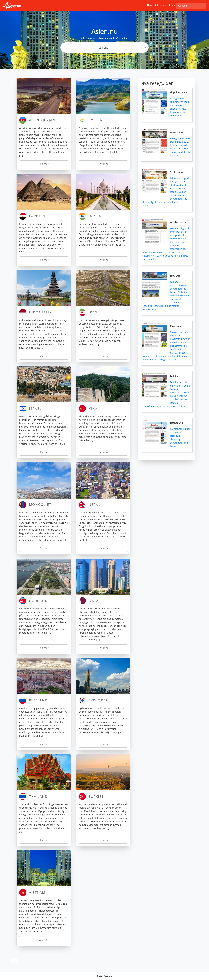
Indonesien (41, 312)
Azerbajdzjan (42, 120)
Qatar (95, 601)
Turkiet (96, 796)
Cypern (96, 120)
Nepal (94, 505)
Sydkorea (98, 700)
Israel (35, 408)
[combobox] (191, 6)
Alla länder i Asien (165, 5)
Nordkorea (40, 601)
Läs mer (44, 164)
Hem (150, 5)
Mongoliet (40, 505)
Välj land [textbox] (182, 6)
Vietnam (37, 893)
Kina (93, 408)
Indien (95, 216)
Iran (93, 312)
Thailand (38, 796)
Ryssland (38, 700)
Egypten (37, 216)
